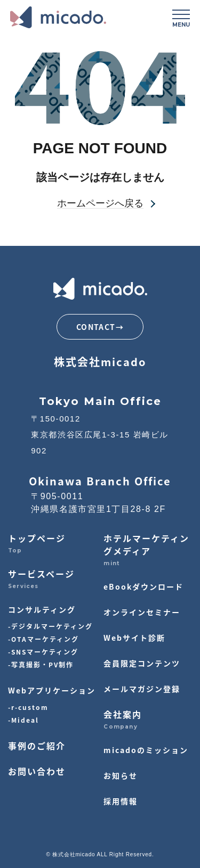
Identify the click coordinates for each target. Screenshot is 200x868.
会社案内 (123, 714)
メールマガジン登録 (142, 689)
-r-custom (28, 707)
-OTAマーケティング (43, 639)
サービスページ (41, 574)
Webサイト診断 (134, 638)
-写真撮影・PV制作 (41, 664)
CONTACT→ (100, 327)
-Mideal (23, 720)
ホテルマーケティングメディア (146, 544)
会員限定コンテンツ (142, 663)
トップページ (37, 538)
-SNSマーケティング (43, 652)
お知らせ (121, 775)
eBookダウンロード (143, 586)
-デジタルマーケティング (50, 626)
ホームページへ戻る (100, 204)
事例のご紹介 (37, 746)
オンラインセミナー (142, 612)
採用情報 (121, 801)
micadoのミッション (146, 750)
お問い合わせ (37, 771)
